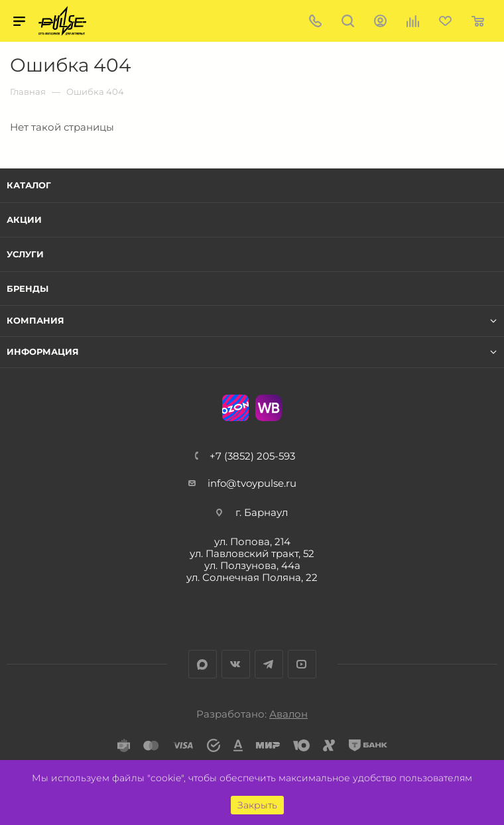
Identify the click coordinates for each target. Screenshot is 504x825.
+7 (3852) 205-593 (252, 456)
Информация (43, 352)
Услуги (25, 254)
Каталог (29, 185)
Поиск (348, 21)
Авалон (288, 714)
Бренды (28, 288)
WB (269, 408)
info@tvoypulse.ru (252, 483)
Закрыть (257, 805)
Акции (24, 220)
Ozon (235, 408)
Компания (35, 321)
